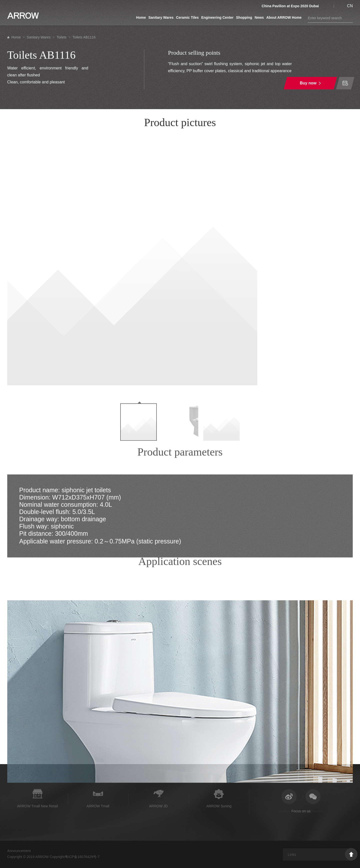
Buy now (308, 83)
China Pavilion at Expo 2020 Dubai (290, 6)
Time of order (345, 83)
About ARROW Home (284, 17)
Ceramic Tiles (187, 17)
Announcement (19, 851)
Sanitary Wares (161, 17)
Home (141, 17)
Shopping (244, 17)
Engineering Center (217, 17)
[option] (180, 260)
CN (350, 6)
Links (292, 855)
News (259, 17)
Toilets (61, 37)
